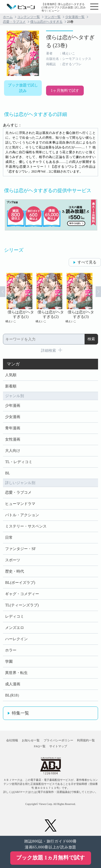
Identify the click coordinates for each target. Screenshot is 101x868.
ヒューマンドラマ (20, 504)
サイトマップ (58, 746)
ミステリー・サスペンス (26, 526)
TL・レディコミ (19, 462)
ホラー (11, 650)
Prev (3, 292)
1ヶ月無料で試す (65, 91)
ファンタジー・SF (20, 549)
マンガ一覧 (53, 17)
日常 (9, 538)
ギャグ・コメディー (22, 594)
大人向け (13, 451)
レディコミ (15, 616)
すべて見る (87, 262)
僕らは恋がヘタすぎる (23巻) (70, 41)
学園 (9, 662)
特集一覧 (20, 713)
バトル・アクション (22, 515)
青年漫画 (13, 428)
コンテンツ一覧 (29, 17)
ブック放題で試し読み (23, 88)
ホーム (8, 17)
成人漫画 (13, 684)
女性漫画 (13, 439)
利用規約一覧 (86, 740)
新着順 (11, 386)
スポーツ (13, 560)
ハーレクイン (16, 639)
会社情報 (12, 740)
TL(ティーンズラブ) (22, 605)
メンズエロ (15, 628)
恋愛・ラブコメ (14, 22)
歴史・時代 (15, 571)
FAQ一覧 (40, 746)
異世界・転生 (16, 673)
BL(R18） (13, 695)
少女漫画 (13, 417)
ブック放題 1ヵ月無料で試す (50, 858)
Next (98, 292)
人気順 (11, 375)
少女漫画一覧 (75, 17)
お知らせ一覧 (31, 740)
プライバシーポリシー (58, 740)
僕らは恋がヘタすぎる (46, 22)
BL (8, 473)
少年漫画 (13, 406)
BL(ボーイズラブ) (20, 583)
